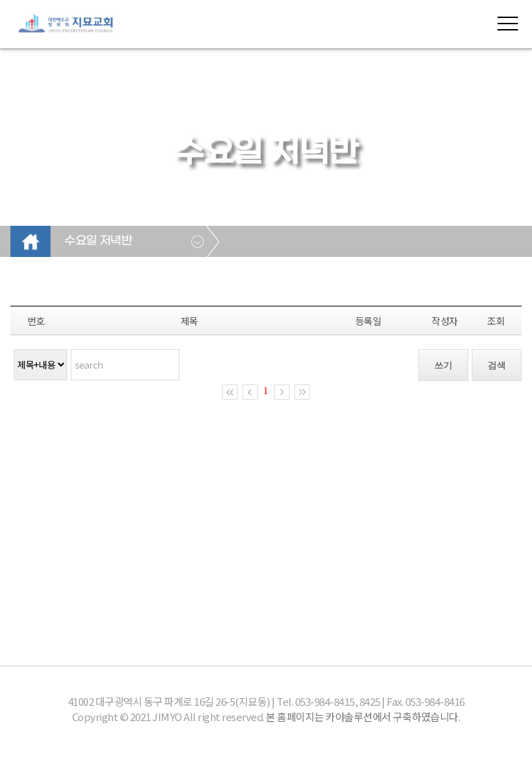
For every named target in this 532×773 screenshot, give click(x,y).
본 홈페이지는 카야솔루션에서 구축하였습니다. (363, 717)
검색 (497, 365)
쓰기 (443, 365)
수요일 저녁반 (98, 241)
